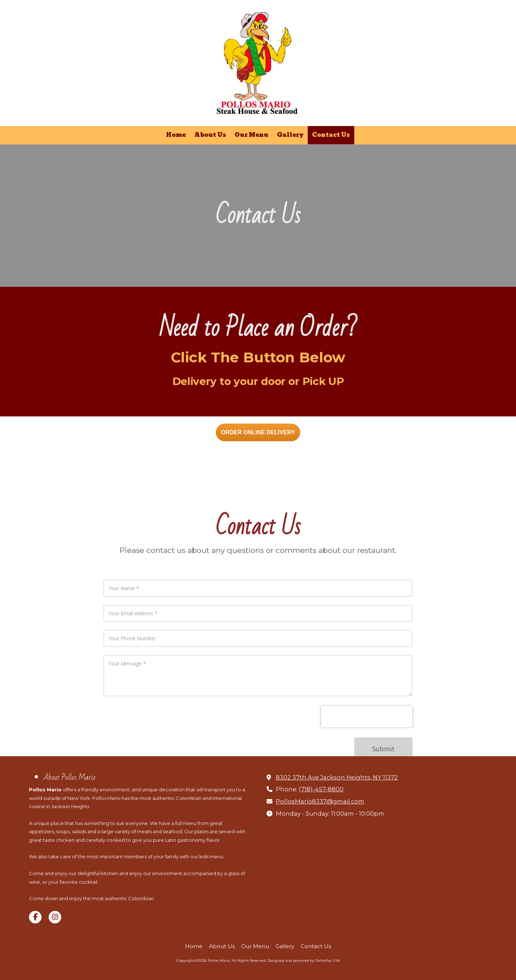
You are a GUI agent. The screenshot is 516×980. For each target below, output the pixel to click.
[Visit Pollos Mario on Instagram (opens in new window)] (55, 917)
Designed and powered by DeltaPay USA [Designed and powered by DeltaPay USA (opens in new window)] (304, 960)
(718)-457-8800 (321, 789)
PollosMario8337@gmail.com (320, 801)
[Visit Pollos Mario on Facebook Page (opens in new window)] (35, 917)
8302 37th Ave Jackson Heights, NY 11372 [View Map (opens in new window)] (337, 777)
